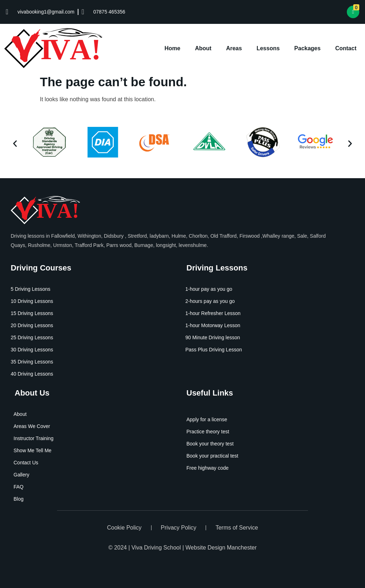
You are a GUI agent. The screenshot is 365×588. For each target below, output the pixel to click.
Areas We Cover (32, 426)
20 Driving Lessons (32, 325)
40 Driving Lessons (32, 374)
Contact (346, 48)
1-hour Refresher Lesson (213, 313)
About (203, 48)
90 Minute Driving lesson (213, 337)
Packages (308, 48)
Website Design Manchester (221, 548)
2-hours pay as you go (210, 301)
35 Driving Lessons (32, 362)
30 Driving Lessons (32, 350)
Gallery (21, 475)
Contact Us (26, 463)
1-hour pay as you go (209, 289)
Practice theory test (208, 432)
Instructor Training (34, 438)
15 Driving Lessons (32, 313)
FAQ (19, 487)
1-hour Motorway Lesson (213, 325)
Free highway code (207, 468)
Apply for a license (207, 419)
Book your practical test (212, 456)
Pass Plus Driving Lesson (214, 350)
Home (173, 48)
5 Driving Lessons (30, 289)
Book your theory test (210, 444)
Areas (234, 48)
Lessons (268, 48)
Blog (19, 499)
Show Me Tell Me (32, 450)
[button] (15, 144)
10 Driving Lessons (32, 301)
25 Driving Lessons (32, 337)
